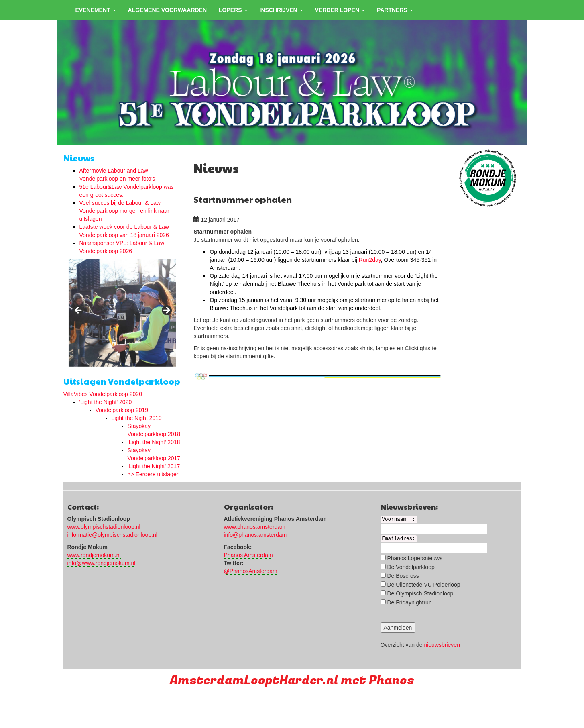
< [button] (79, 311)
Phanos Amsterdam (248, 555)
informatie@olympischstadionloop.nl (112, 535)
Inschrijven (281, 10)
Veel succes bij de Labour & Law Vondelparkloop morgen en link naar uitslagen (124, 211)
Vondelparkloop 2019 (122, 410)
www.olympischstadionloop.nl (104, 527)
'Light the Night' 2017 (154, 466)
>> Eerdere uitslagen (154, 474)
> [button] (166, 311)
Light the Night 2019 (137, 418)
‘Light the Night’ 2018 (154, 442)
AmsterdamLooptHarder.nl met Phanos (292, 680)
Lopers (233, 10)
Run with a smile (119, 699)
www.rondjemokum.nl (94, 555)
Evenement (96, 10)
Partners (395, 10)
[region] (122, 313)
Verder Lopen (340, 10)
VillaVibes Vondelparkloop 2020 (103, 394)
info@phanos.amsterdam (255, 535)
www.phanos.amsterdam (255, 527)
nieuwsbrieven (442, 645)
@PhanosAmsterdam (251, 571)
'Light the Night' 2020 (106, 402)
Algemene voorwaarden (168, 10)
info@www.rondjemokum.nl (102, 563)
